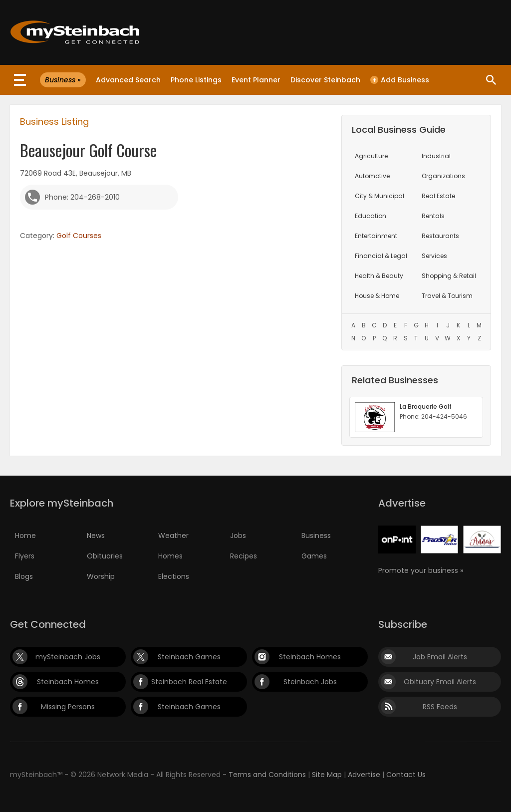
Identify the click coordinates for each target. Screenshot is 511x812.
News (96, 536)
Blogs (24, 576)
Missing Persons (68, 707)
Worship (101, 576)
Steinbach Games (189, 657)
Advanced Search (128, 80)
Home (25, 536)
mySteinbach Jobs (68, 657)
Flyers (25, 556)
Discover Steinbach (325, 80)
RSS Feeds (440, 707)
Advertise (364, 775)
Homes (170, 556)
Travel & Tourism (447, 296)
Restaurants (440, 236)
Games (314, 556)
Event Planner (256, 80)
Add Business (400, 80)
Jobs (238, 536)
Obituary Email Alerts (440, 682)
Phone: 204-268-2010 (82, 197)
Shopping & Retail (449, 276)
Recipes (244, 556)
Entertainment (376, 236)
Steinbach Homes (310, 657)
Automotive (372, 176)
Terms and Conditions (267, 775)
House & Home (377, 296)
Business (316, 536)
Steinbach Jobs (310, 682)
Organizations (443, 176)
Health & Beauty (379, 276)
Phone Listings (196, 80)
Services (434, 256)
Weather (173, 536)
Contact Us (406, 775)
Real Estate (438, 196)
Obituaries (105, 556)
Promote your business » (421, 570)
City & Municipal (380, 196)
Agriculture (371, 156)
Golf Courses (79, 236)
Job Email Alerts (440, 657)
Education (371, 216)
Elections (174, 576)
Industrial (436, 156)
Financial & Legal (381, 256)
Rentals (433, 216)
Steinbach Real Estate (189, 682)
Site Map (327, 775)
